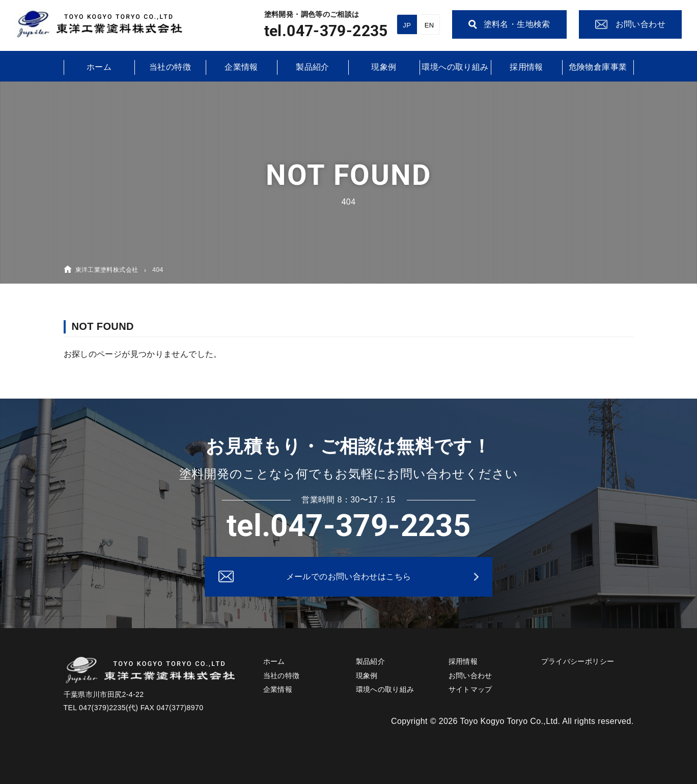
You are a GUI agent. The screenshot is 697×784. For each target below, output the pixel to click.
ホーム (99, 67)
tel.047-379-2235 (326, 31)
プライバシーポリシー (578, 661)
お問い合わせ (470, 676)
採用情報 (526, 67)
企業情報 (241, 67)
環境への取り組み (455, 67)
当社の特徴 (170, 67)
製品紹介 (313, 67)
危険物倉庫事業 (598, 67)
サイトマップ (470, 689)
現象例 (384, 67)
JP (407, 25)
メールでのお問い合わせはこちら (349, 577)
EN (429, 25)
